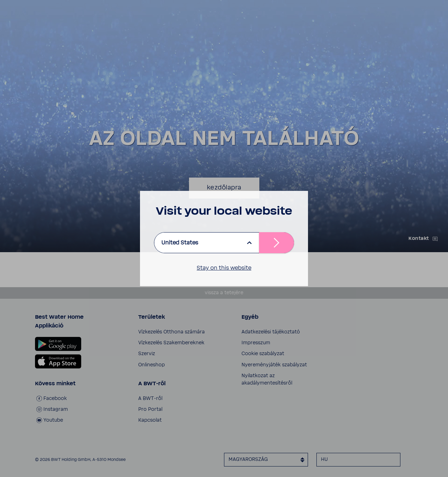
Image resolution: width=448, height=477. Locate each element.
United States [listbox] (180, 243)
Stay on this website (224, 268)
